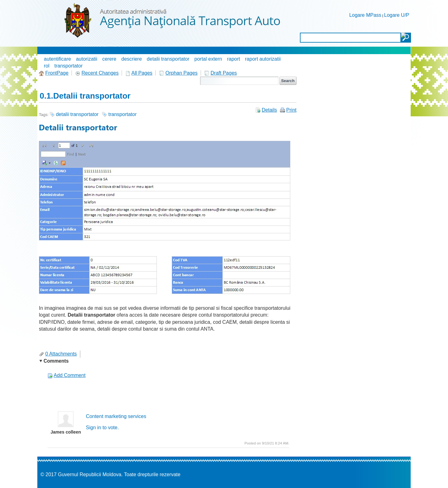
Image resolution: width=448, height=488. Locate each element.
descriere (132, 59)
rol (47, 66)
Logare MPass (365, 15)
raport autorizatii (263, 59)
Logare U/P (397, 15)
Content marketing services (116, 416)
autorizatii (86, 59)
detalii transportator (168, 59)
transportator (69, 66)
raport (234, 59)
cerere (109, 59)
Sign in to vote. (102, 428)
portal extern (208, 59)
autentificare (57, 59)
